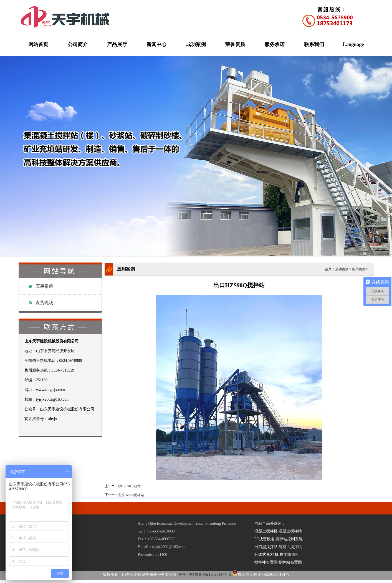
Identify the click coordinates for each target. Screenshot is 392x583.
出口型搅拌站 (266, 547)
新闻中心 (156, 44)
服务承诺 (275, 44)
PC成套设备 (265, 539)
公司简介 (78, 44)
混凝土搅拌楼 (266, 531)
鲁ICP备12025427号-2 (213, 575)
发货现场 (44, 303)
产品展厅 (117, 44)
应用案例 (44, 286)
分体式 (260, 555)
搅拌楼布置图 (266, 562)
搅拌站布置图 (290, 562)
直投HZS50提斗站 (131, 495)
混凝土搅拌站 (290, 531)
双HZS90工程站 (129, 486)
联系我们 (314, 44)
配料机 (273, 555)
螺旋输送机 (289, 555)
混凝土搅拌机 (290, 547)
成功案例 (196, 44)
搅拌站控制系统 (289, 539)
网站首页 (38, 44)
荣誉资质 (235, 44)
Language (353, 44)
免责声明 (186, 575)
